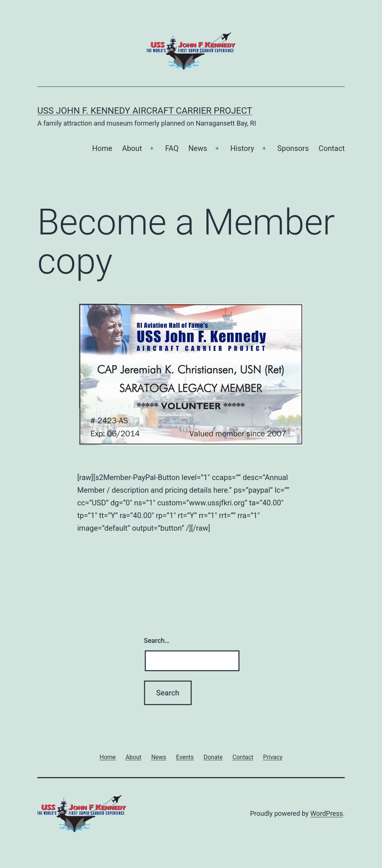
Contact (332, 148)
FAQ (172, 148)
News (198, 148)
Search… (157, 640)
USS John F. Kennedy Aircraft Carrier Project (145, 111)
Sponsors (293, 148)
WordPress (327, 813)
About (132, 148)
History (242, 148)
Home (102, 148)
